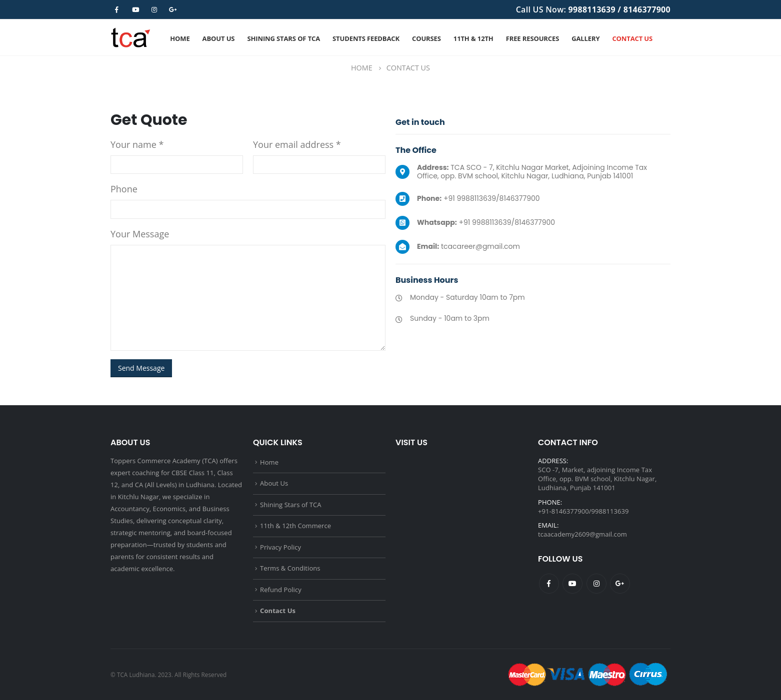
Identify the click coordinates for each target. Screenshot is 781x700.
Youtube (572, 584)
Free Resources (532, 38)
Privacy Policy (280, 547)
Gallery (585, 38)
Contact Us (632, 38)
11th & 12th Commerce (295, 526)
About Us (219, 38)
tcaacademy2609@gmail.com (582, 534)
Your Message (140, 234)
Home (180, 38)
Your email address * (297, 144)
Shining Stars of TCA (283, 38)
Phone (124, 189)
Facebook (549, 584)
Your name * (137, 144)
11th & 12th (473, 38)
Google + (620, 584)
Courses (426, 38)
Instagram (596, 584)
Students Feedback (366, 38)
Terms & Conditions (290, 568)
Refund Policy (281, 590)
